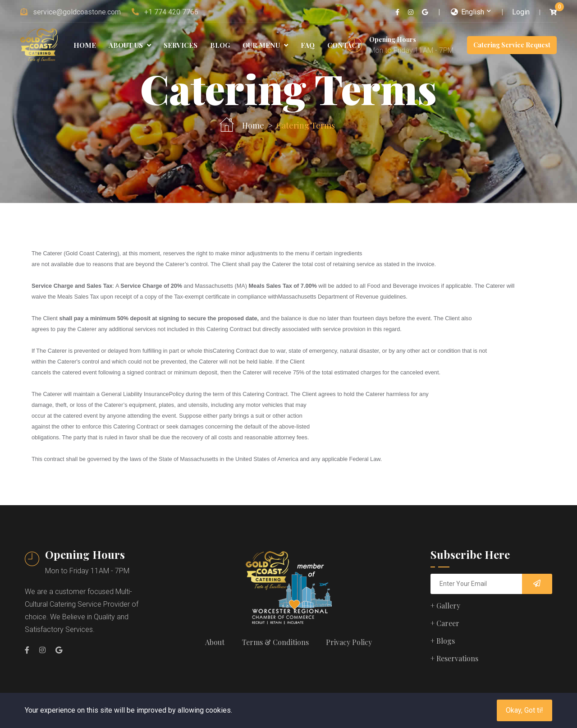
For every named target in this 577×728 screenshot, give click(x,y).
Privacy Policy (350, 642)
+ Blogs (443, 641)
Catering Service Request (512, 45)
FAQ (308, 45)
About (214, 642)
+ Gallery (445, 606)
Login (521, 12)
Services (181, 45)
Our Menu (265, 45)
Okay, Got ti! (524, 710)
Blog (220, 45)
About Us (130, 45)
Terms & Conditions (275, 642)
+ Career (445, 623)
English (467, 12)
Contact (344, 45)
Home (85, 45)
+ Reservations (454, 658)
